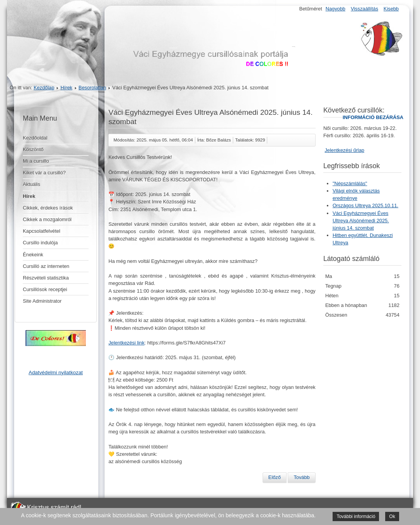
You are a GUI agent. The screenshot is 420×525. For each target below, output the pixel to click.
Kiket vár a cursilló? (44, 173)
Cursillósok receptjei (45, 289)
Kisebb (391, 9)
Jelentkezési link (126, 343)
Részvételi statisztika (46, 278)
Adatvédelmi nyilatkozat (56, 372)
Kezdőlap (44, 88)
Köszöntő (33, 149)
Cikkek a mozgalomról (47, 219)
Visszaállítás (365, 9)
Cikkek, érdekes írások (48, 208)
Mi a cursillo (36, 161)
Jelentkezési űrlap (344, 150)
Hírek (66, 88)
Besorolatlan (92, 88)
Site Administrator (42, 301)
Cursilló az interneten (46, 266)
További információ (356, 516)
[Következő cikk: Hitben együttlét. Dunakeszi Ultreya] (301, 477)
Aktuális (32, 184)
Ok (392, 516)
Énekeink (33, 255)
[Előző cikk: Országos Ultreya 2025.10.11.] (275, 477)
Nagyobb (335, 9)
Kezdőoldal (35, 138)
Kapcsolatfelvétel (42, 231)
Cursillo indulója (40, 243)
